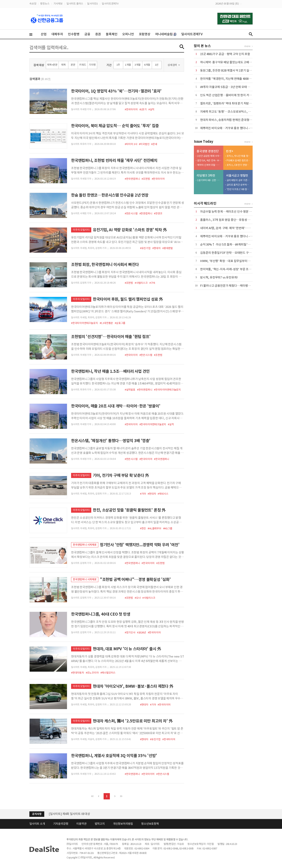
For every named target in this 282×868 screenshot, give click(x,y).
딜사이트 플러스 (75, 4)
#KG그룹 (168, 528)
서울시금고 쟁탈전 (237, 176)
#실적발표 (130, 390)
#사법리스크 (141, 283)
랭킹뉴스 (45, 4)
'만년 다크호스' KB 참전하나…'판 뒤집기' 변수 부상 (239, 189)
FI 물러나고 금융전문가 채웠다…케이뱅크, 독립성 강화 (233, 286)
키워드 (83, 65)
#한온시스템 (131, 214)
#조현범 (146, 179)
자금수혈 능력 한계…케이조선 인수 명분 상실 (227, 212)
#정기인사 (130, 633)
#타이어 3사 (131, 144)
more (247, 46)
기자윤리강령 (61, 824)
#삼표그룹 (120, 323)
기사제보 (58, 4)
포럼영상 (145, 34)
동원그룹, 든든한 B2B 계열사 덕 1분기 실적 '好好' (230, 70)
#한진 (143, 528)
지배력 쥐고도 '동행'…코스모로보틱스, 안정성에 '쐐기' (233, 112)
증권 (98, 34)
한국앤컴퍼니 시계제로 (85, 545)
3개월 (137, 65)
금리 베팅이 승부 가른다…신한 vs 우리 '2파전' (239, 180)
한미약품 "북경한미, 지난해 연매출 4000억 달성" (230, 79)
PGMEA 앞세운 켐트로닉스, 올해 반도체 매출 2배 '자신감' (239, 160)
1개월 (128, 65)
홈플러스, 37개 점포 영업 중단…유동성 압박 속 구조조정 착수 (237, 220)
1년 (157, 65)
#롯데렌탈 (168, 248)
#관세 (154, 144)
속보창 (33, 4)
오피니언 (128, 34)
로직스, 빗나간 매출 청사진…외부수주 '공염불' (239, 156)
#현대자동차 (78, 673)
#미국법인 (144, 144)
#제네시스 (163, 494)
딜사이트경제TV (110, 4)
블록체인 (112, 34)
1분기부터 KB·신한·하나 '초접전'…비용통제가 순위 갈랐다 (209, 180)
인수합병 (74, 34)
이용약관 (81, 824)
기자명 (92, 65)
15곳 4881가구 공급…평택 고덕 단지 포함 (225, 54)
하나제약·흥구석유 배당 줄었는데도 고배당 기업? (230, 62)
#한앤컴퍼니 (146, 214)
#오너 (138, 598)
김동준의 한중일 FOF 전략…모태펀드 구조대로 (228, 253)
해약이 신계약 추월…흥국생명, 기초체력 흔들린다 (209, 165)
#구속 (152, 283)
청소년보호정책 (150, 824)
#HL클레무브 (155, 528)
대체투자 (57, 34)
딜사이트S (93, 4)
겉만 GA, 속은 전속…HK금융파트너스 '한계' (209, 160)
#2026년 (142, 633)
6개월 (147, 65)
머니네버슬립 (166, 34)
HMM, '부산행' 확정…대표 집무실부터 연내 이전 (230, 261)
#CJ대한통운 (106, 323)
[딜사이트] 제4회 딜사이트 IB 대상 (69, 814)
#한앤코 (158, 214)
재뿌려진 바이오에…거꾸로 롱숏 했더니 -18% (228, 128)
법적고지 (100, 824)
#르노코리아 (92, 673)
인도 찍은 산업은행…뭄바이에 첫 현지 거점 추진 (229, 95)
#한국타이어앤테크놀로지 (85, 323)
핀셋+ (230, 151)
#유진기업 (145, 248)
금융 (87, 34)
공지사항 (37, 814)
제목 (63, 65)
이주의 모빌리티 (81, 230)
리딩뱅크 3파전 (206, 176)
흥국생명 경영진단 (208, 151)
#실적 (151, 109)
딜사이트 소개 (37, 824)
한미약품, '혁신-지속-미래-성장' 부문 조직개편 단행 (231, 269)
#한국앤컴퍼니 (132, 179)
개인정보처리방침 (123, 824)
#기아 (143, 494)
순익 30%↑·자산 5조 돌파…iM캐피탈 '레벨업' (228, 244)
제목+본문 (52, 65)
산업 (44, 34)
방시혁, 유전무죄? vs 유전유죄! (219, 277)
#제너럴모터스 (108, 673)
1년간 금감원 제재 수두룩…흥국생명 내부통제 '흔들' (209, 156)
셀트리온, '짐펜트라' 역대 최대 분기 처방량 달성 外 (231, 103)
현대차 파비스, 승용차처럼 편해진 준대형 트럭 (228, 120)
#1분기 (143, 109)
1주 (118, 65)
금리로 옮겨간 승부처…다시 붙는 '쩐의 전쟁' (239, 185)
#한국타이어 (131, 109)
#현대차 (156, 248)
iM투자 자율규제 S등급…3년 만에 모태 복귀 (226, 87)
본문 (73, 65)
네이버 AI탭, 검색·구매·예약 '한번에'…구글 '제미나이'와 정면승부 (240, 228)
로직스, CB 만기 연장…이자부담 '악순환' (239, 165)
